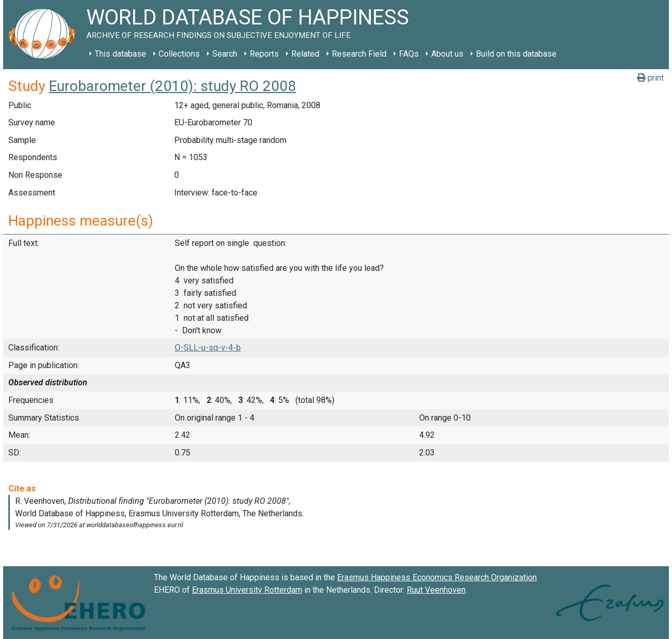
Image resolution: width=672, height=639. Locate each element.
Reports (264, 54)
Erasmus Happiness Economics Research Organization (437, 577)
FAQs (409, 54)
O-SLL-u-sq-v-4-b (208, 348)
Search (225, 54)
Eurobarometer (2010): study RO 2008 (172, 86)
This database (120, 54)
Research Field (359, 54)
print (650, 78)
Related (305, 54)
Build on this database (516, 54)
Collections (179, 54)
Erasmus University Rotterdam (247, 590)
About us (447, 54)
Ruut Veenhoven (436, 590)
